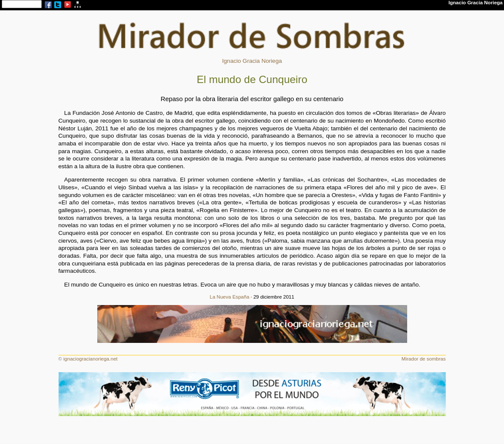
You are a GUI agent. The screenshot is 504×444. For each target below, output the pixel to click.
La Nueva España (229, 297)
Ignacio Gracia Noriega (252, 61)
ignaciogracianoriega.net (90, 359)
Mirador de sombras (424, 359)
